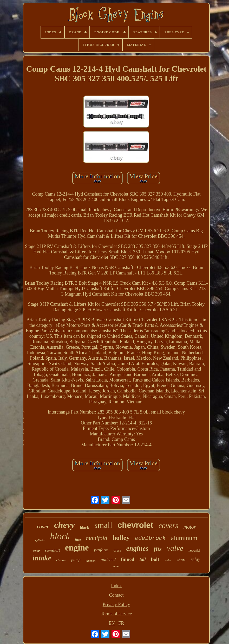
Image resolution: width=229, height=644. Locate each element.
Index (116, 586)
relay (195, 559)
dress (117, 550)
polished (108, 559)
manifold (97, 538)
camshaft (52, 550)
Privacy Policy (116, 604)
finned (128, 559)
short (181, 560)
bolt (155, 559)
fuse (78, 539)
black (85, 528)
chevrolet (135, 525)
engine (77, 548)
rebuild (194, 550)
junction (91, 561)
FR (121, 623)
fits (158, 549)
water (168, 560)
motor (189, 527)
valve (175, 548)
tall (143, 559)
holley (121, 538)
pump (76, 560)
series (116, 566)
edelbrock (150, 538)
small (103, 525)
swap (37, 550)
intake (42, 558)
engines (138, 548)
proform (101, 550)
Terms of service (116, 614)
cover (43, 527)
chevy (64, 525)
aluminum (184, 538)
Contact (116, 595)
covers (168, 526)
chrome (61, 560)
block (60, 536)
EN (112, 623)
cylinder (40, 540)
